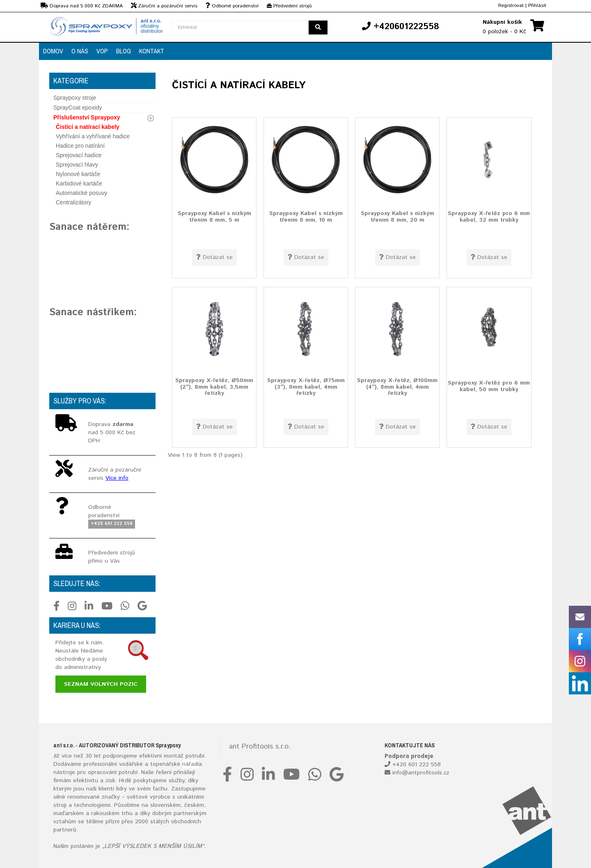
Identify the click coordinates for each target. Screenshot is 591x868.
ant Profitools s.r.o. (260, 747)
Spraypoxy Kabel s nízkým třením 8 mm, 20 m (397, 216)
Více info (117, 478)
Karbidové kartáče (79, 183)
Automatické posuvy (81, 193)
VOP (102, 51)
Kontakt (152, 51)
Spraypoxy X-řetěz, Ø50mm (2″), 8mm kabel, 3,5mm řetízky (214, 387)
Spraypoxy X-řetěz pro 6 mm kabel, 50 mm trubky (489, 386)
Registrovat (511, 6)
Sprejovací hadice (79, 155)
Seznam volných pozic (101, 684)
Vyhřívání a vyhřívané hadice (93, 136)
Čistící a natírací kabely (88, 127)
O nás (80, 51)
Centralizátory (73, 202)
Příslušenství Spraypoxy (87, 117)
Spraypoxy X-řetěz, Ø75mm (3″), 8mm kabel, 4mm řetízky (306, 387)
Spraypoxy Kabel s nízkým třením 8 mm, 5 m (214, 216)
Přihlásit (537, 6)
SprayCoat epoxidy (78, 108)
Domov (53, 51)
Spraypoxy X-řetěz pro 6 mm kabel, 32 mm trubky (489, 216)
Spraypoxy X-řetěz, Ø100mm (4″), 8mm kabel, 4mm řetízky (397, 387)
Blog (124, 51)
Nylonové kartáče (78, 174)
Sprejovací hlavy (77, 165)
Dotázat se (214, 257)
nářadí (190, 764)
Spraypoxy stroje (75, 98)
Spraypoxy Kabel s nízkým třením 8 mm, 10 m (306, 216)
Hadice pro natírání (80, 146)
